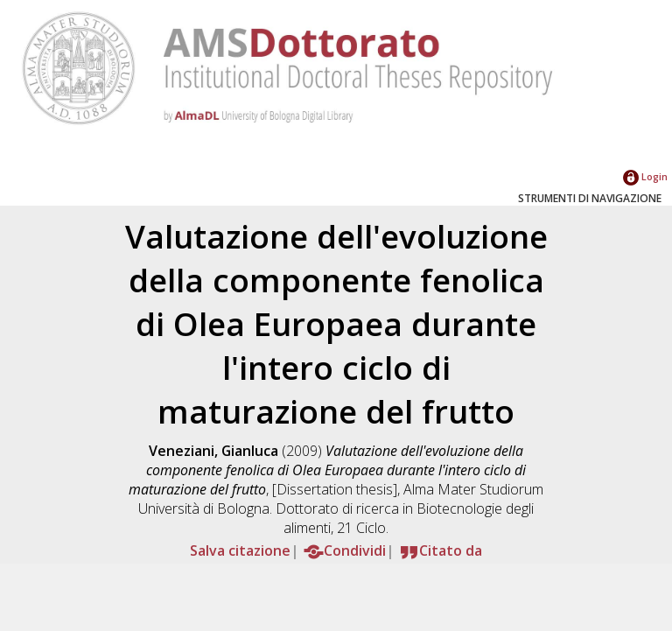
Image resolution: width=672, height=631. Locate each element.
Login (645, 176)
